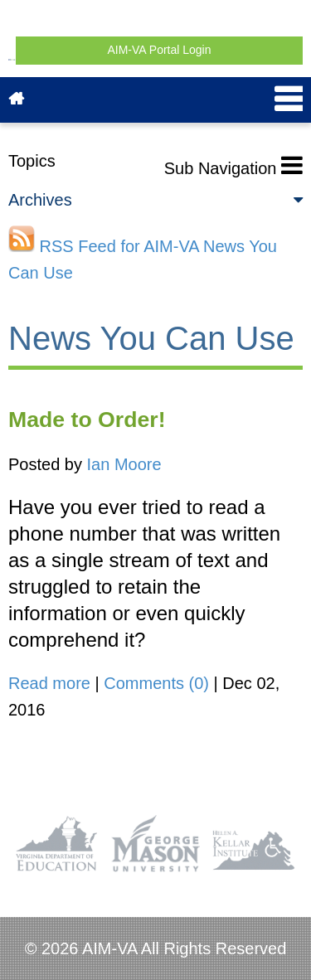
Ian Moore (124, 464)
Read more (49, 683)
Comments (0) (156, 683)
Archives (155, 200)
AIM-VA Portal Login (159, 50)
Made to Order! (87, 420)
